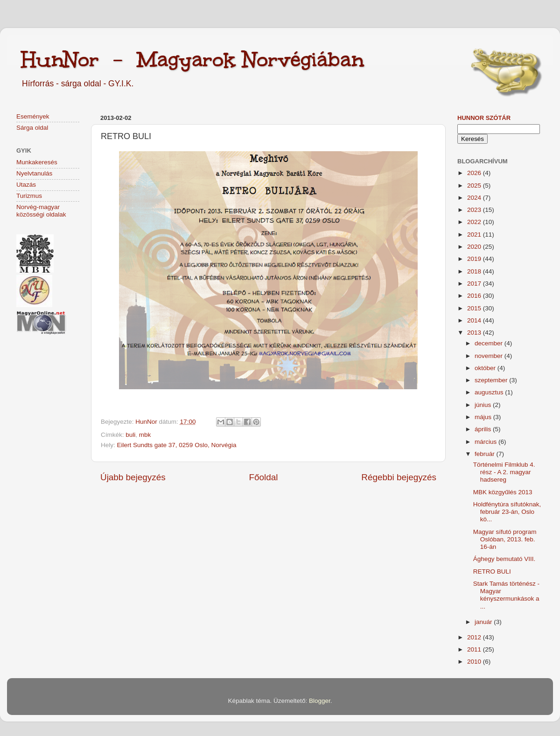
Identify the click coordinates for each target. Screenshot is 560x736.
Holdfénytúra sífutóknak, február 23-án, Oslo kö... (507, 512)
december (490, 343)
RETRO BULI (492, 571)
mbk (145, 435)
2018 (475, 271)
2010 (475, 662)
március (486, 442)
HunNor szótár (484, 118)
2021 (475, 235)
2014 (475, 320)
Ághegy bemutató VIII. (504, 559)
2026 (475, 173)
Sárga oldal (32, 128)
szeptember (492, 380)
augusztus (490, 392)
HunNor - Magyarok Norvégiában (192, 59)
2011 (475, 649)
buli (130, 435)
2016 (475, 296)
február (486, 454)
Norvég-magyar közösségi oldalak (41, 211)
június (484, 405)
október (486, 368)
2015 (475, 308)
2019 (475, 259)
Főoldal (264, 477)
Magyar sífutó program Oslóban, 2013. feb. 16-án (505, 539)
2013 (475, 333)
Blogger (320, 701)
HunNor (147, 422)
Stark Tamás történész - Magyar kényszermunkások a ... (506, 595)
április (484, 429)
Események (33, 116)
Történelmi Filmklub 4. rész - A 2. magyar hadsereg (504, 472)
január (484, 622)
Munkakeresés (37, 162)
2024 (475, 198)
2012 (475, 637)
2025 (475, 186)
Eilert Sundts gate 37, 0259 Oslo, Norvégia (177, 445)
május (484, 417)
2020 (475, 247)
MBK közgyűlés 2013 (503, 492)
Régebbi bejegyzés (399, 477)
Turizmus (29, 196)
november (490, 356)
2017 (475, 284)
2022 (475, 222)
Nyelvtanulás (34, 173)
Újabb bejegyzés (133, 477)
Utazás (26, 185)
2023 (475, 210)
